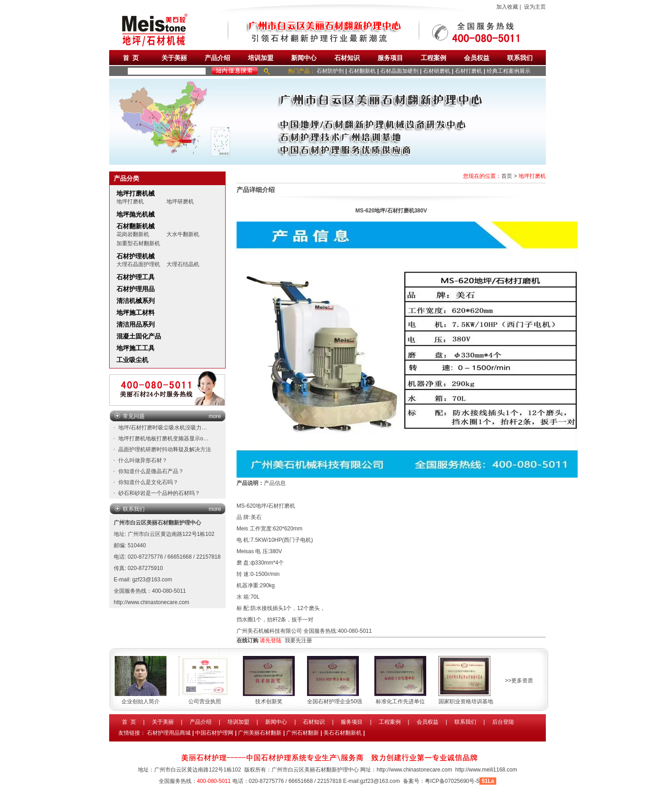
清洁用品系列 (136, 324)
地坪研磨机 (180, 202)
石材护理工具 (136, 277)
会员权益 (477, 58)
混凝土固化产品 (139, 336)
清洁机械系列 (136, 301)
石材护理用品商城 (169, 733)
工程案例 (433, 58)
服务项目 (390, 58)
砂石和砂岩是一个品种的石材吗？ (159, 493)
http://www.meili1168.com (486, 770)
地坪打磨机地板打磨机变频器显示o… (164, 439)
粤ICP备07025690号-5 (452, 781)
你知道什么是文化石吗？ (148, 482)
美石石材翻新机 (343, 733)
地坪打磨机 (130, 202)
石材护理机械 (136, 256)
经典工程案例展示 (509, 71)
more (215, 416)
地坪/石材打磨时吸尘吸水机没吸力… (163, 428)
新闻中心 (304, 58)
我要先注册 (298, 641)
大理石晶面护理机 (138, 264)
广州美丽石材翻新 (260, 733)
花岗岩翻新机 (133, 234)
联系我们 (520, 58)
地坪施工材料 (136, 313)
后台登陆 (503, 722)
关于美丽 (174, 58)
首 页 (131, 58)
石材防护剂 (330, 71)
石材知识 (347, 58)
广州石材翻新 (302, 733)
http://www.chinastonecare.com (151, 602)
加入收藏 (507, 7)
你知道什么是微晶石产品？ (151, 471)
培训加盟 (261, 58)
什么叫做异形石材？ (143, 460)
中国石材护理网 (214, 733)
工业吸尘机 (132, 360)
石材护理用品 (136, 289)
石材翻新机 (362, 71)
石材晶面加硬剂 (399, 71)
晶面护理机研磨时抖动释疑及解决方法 (165, 449)
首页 (507, 176)
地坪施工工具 (136, 348)
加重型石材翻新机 (138, 243)
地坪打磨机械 (136, 193)
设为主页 (535, 7)
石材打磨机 (469, 71)
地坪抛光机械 (136, 214)
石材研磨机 (437, 71)
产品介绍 (217, 58)
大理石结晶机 (183, 264)
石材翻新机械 (136, 226)
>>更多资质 (519, 681)
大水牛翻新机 (183, 234)
